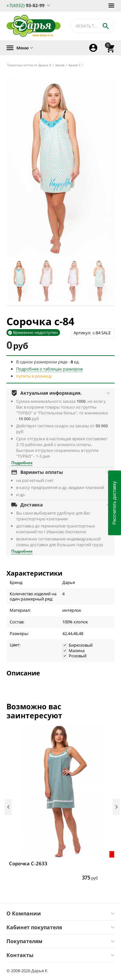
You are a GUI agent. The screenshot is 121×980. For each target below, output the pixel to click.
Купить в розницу (34, 376)
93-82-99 (25, 5)
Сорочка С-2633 (28, 863)
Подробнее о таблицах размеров (49, 369)
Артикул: (82, 333)
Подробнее (22, 463)
